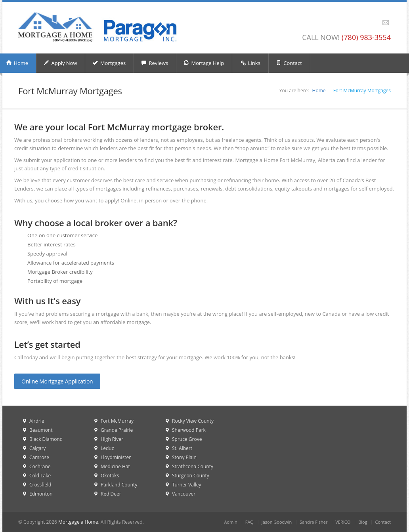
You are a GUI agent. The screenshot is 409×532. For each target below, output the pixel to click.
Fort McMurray (117, 421)
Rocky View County (193, 421)
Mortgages (109, 63)
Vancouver (184, 494)
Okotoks (110, 476)
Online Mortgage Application (57, 381)
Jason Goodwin (277, 522)
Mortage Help (204, 63)
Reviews (155, 63)
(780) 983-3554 (366, 37)
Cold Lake (40, 476)
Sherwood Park (189, 430)
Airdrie (37, 421)
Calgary (37, 448)
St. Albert (182, 448)
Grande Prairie (117, 430)
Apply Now (60, 63)
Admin (230, 522)
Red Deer (111, 494)
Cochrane (40, 466)
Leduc (107, 448)
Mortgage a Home (78, 522)
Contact (289, 63)
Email (385, 23)
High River (112, 439)
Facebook (376, 23)
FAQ (249, 522)
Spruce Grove (187, 439)
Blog (363, 522)
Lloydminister (116, 457)
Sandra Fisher (313, 522)
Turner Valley (187, 485)
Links (250, 63)
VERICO (343, 522)
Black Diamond (46, 439)
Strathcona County (193, 466)
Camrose (39, 457)
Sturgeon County (191, 476)
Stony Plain (184, 457)
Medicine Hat (115, 466)
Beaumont (41, 430)
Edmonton (41, 494)
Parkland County (119, 485)
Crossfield (40, 485)
